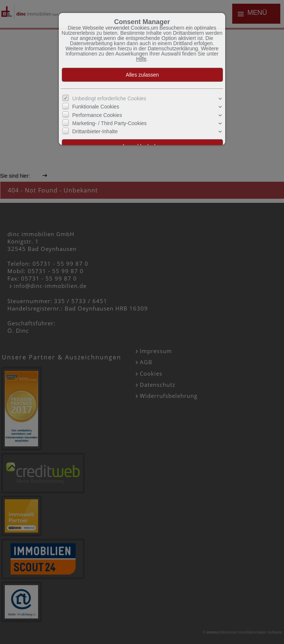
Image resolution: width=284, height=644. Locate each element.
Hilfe (141, 59)
